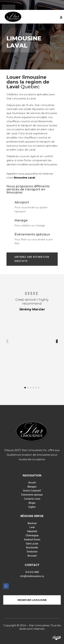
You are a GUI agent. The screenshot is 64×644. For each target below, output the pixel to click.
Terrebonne (32, 552)
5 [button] (57, 341)
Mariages (32, 487)
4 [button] (7, 341)
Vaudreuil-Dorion (32, 540)
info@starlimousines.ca (32, 576)
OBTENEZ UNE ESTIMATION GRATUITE (32, 259)
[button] (25, 388)
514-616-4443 (32, 572)
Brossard (32, 556)
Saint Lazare (32, 544)
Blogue (32, 503)
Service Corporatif (32, 491)
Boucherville (32, 548)
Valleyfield (32, 531)
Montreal (32, 523)
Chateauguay (32, 535)
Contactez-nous (32, 499)
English (32, 507)
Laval (32, 527)
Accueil (32, 483)
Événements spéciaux (32, 495)
